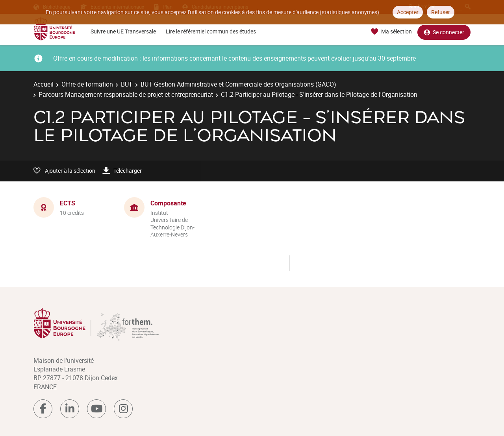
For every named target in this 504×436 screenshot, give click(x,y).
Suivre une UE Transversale (123, 31)
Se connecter (444, 32)
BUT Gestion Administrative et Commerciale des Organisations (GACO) (238, 84)
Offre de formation (87, 84)
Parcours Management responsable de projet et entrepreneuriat (126, 94)
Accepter (408, 12)
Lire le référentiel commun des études (211, 31)
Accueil (44, 84)
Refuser (441, 12)
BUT (127, 84)
